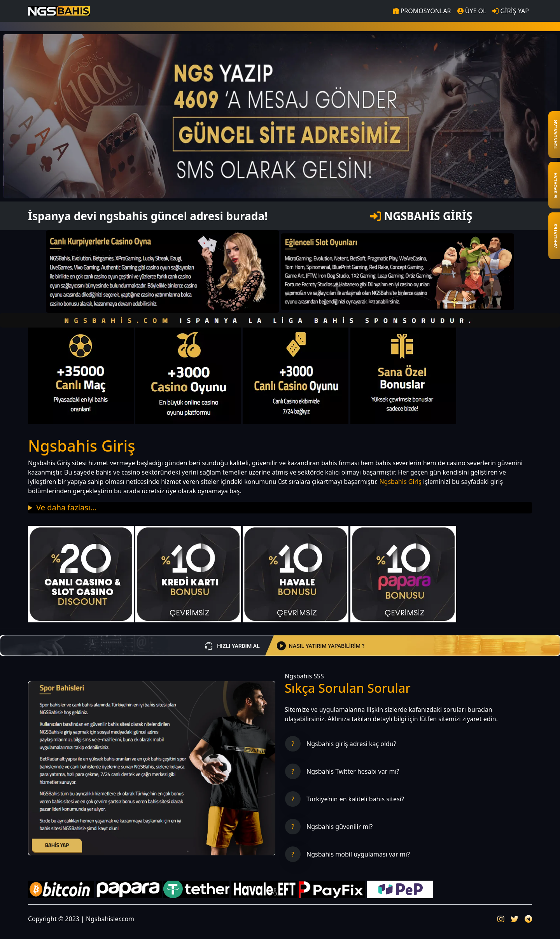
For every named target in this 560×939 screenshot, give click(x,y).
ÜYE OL (472, 11)
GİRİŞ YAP (511, 11)
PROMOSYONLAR (422, 11)
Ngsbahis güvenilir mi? (339, 827)
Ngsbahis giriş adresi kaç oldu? (351, 744)
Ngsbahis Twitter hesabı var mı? (353, 771)
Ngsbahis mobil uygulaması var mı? (358, 854)
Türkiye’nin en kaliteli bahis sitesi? (355, 799)
